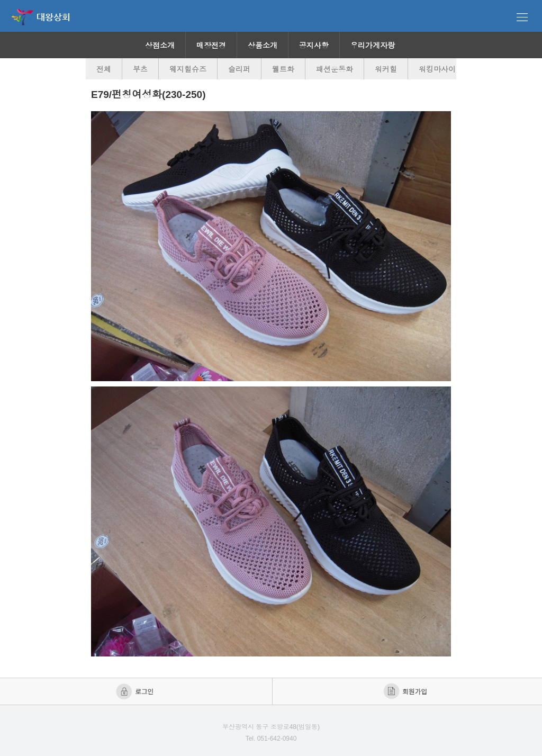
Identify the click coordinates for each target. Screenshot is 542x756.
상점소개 (160, 46)
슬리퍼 (239, 69)
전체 (104, 69)
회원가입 (406, 691)
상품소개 (263, 46)
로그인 (136, 691)
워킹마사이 (437, 69)
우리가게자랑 (373, 46)
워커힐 (386, 69)
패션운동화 (335, 69)
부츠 (140, 69)
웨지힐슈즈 (188, 69)
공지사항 (314, 46)
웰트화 (283, 69)
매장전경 (211, 46)
